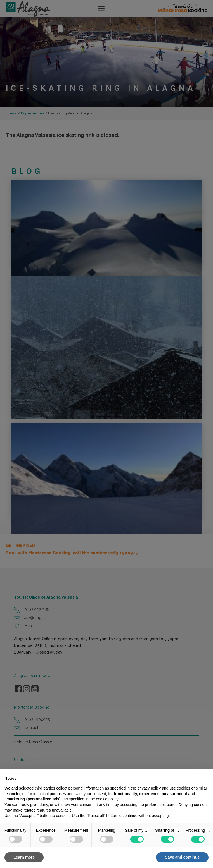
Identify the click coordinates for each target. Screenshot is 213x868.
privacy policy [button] (149, 788)
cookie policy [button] (107, 799)
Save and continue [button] (182, 857)
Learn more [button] (24, 857)
